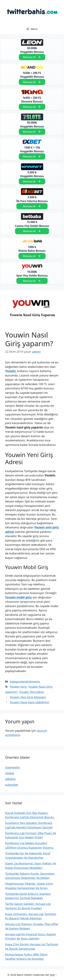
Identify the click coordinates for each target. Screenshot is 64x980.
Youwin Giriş (18, 687)
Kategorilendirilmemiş (25, 681)
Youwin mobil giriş (18, 597)
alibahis (10, 779)
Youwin (10, 371)
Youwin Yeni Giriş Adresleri (28, 697)
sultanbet (12, 785)
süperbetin (13, 767)
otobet (10, 773)
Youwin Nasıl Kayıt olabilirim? (30, 702)
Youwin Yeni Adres (32, 692)
